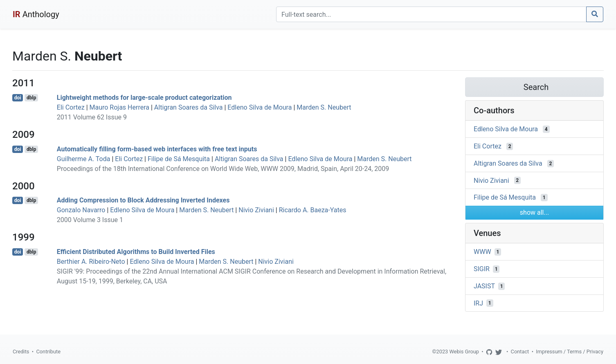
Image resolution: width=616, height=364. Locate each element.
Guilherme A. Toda (84, 159)
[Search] (431, 14)
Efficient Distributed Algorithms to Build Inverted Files (136, 252)
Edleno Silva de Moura (260, 107)
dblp (31, 98)
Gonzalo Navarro (81, 210)
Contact (520, 352)
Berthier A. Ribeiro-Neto (91, 262)
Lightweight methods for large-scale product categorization (144, 98)
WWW (482, 252)
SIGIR (482, 269)
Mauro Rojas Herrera (119, 107)
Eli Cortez (71, 107)
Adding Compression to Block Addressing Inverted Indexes (143, 200)
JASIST (484, 286)
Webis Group (464, 352)
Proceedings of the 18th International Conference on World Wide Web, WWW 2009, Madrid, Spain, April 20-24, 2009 (223, 169)
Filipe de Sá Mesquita (179, 159)
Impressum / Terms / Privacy (570, 352)
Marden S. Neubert (324, 107)
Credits (21, 352)
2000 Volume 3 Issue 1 (90, 220)
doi (18, 98)
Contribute (48, 352)
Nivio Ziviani (256, 210)
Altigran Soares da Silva (189, 107)
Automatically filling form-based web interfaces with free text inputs (157, 149)
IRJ (478, 303)
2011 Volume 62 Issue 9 (92, 117)
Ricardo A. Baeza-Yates (313, 210)
